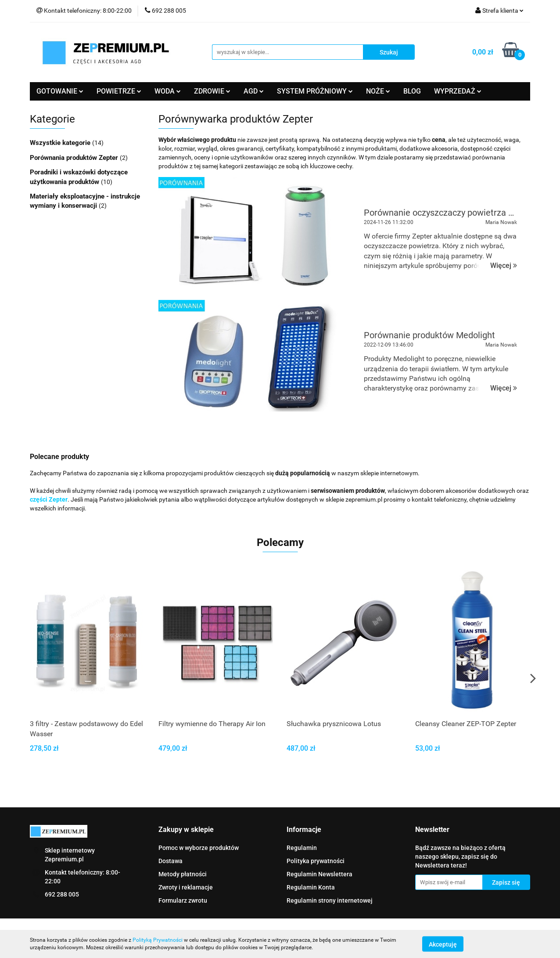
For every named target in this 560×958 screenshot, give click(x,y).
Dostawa (171, 861)
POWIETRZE (119, 91)
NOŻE (378, 91)
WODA (168, 91)
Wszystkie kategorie (61, 143)
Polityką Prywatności (158, 940)
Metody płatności (183, 874)
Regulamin (302, 848)
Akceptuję (443, 944)
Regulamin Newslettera (319, 874)
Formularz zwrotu (183, 900)
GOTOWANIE (60, 91)
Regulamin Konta (311, 887)
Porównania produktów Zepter (75, 158)
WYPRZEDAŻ (458, 91)
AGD (254, 91)
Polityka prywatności (316, 861)
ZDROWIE (212, 91)
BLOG (412, 91)
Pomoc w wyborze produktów (199, 848)
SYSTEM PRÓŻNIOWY (315, 91)
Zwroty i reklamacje (186, 887)
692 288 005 (62, 894)
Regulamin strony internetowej (330, 900)
